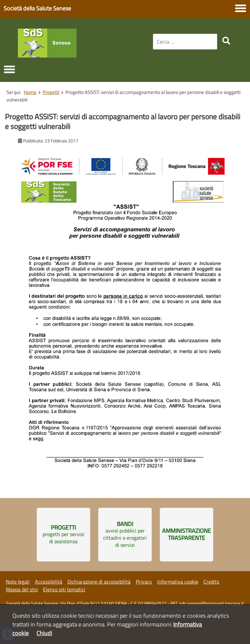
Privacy (144, 582)
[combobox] (185, 42)
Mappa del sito (22, 589)
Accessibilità (49, 582)
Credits (211, 582)
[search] (226, 41)
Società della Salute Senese (37, 8)
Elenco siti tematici (64, 589)
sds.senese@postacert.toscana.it (212, 603)
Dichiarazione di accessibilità (99, 582)
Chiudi (44, 633)
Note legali (18, 582)
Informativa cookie (178, 582)
